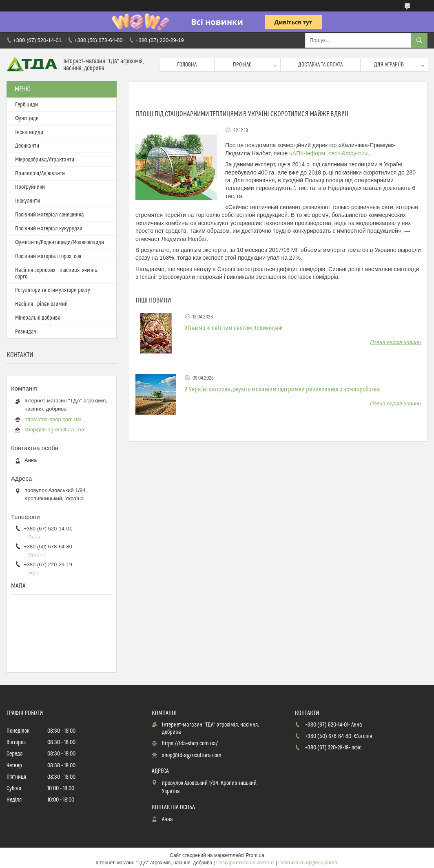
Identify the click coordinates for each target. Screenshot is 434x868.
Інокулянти (28, 201)
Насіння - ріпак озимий (41, 304)
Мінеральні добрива (38, 318)
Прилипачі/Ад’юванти (40, 174)
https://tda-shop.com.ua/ (53, 419)
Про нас (242, 65)
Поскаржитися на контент (245, 863)
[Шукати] (419, 40)
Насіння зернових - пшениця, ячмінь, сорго (57, 274)
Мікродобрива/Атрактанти (45, 160)
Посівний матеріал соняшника (50, 215)
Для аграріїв (389, 65)
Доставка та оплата (320, 65)
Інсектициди (29, 133)
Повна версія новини (395, 342)
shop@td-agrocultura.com (55, 430)
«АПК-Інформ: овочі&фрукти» (329, 153)
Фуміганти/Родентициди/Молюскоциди (60, 243)
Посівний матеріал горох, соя (48, 256)
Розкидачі (26, 332)
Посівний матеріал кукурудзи (49, 229)
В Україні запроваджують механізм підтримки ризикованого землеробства (282, 389)
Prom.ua (255, 855)
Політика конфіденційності (308, 863)
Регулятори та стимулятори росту (53, 290)
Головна (187, 65)
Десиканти (27, 146)
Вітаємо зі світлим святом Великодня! (233, 328)
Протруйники (30, 187)
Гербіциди (27, 105)
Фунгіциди (27, 119)
